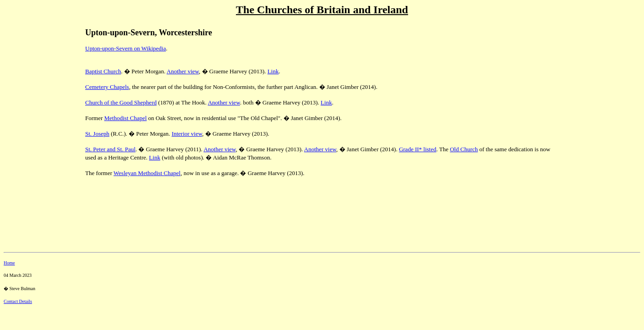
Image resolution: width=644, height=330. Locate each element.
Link (273, 71)
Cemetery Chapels (107, 87)
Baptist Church (103, 71)
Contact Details (18, 301)
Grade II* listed (418, 149)
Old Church (464, 149)
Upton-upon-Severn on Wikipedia (126, 48)
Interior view (187, 134)
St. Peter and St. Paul (110, 149)
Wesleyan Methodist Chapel (147, 173)
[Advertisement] (36, 83)
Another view (183, 71)
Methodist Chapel (126, 118)
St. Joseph (97, 134)
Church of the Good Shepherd (121, 102)
